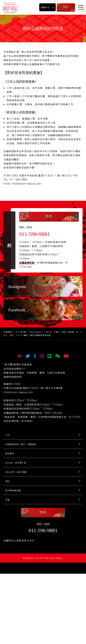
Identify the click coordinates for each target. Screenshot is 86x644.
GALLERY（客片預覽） (17, 472)
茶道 (8, 499)
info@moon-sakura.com (18, 392)
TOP (8, 435)
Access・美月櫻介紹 (16, 462)
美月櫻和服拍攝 (13, 490)
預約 (8, 481)
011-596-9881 (35, 234)
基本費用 (10, 453)
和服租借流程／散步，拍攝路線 (21, 444)
